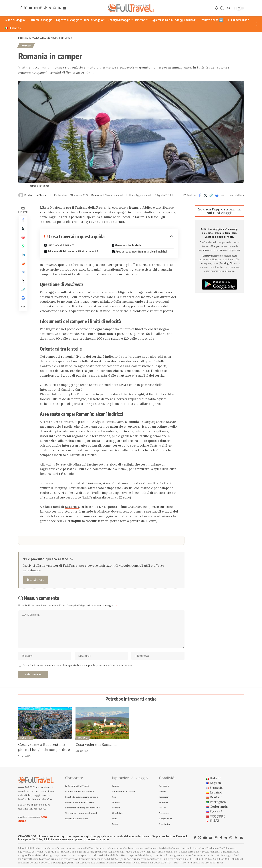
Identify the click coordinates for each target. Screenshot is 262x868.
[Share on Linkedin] (23, 255)
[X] (25, 8)
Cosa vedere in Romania (96, 745)
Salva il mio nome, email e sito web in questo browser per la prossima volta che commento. (78, 666)
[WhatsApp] (54, 8)
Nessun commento (115, 195)
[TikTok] (45, 8)
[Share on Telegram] (23, 273)
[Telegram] (50, 8)
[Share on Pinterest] (23, 238)
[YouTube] (30, 8)
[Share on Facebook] (200, 195)
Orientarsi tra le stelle (128, 245)
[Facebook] (21, 8)
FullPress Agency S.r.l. (175, 860)
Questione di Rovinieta (61, 245)
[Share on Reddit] (23, 264)
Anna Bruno (166, 856)
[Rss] (59, 8)
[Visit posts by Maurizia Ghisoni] (21, 195)
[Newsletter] (64, 8)
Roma (133, 208)
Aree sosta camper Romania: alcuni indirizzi (141, 252)
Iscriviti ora (36, 580)
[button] (222, 8)
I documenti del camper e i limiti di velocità (73, 251)
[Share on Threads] (23, 281)
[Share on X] (205, 195)
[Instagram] (41, 8)
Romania (26, 46)
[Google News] (36, 8)
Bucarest (72, 507)
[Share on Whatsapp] (23, 247)
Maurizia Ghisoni (37, 195)
